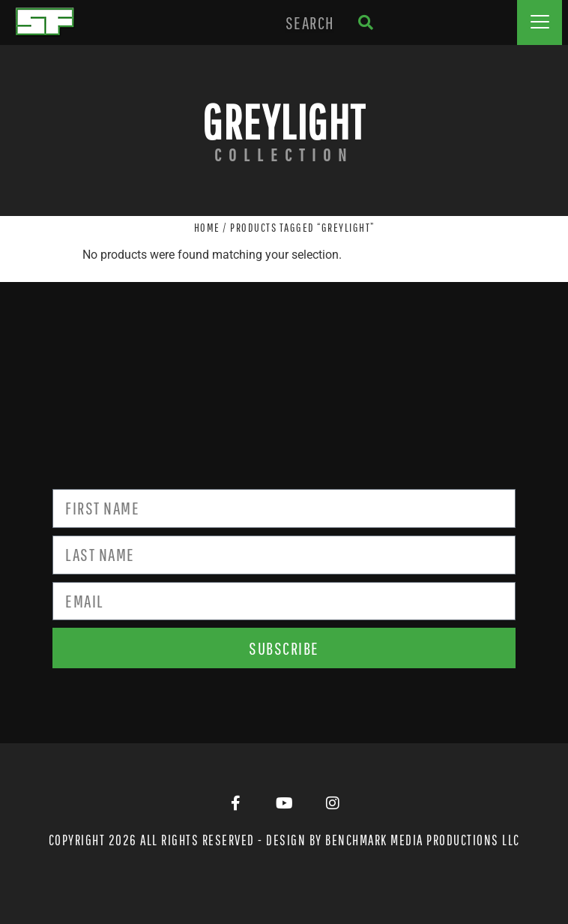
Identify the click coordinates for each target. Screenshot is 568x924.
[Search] (365, 22)
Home (207, 227)
